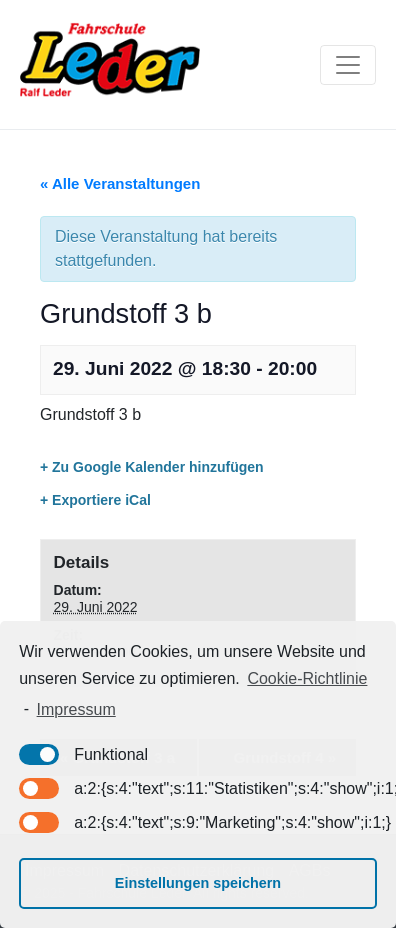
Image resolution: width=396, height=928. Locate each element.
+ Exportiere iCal (95, 500)
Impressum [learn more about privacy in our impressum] (76, 709)
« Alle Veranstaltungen (120, 183)
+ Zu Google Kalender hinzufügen (152, 467)
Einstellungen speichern (198, 883)
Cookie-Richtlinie (307, 678)
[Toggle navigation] (348, 65)
